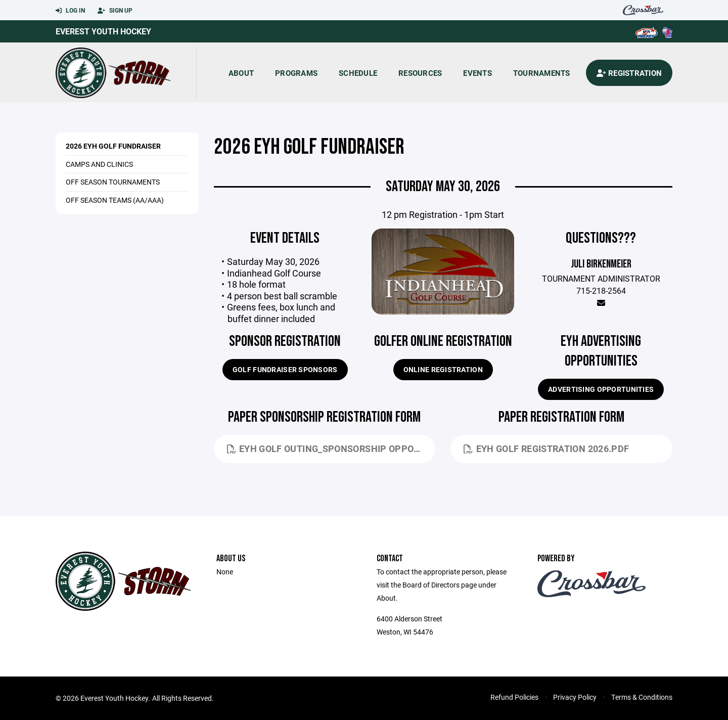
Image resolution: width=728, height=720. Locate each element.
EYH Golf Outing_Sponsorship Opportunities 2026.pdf (331, 448)
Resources (420, 73)
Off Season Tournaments (113, 182)
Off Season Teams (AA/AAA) (115, 200)
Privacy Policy (575, 697)
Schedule (358, 73)
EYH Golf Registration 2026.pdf (546, 448)
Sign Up (115, 11)
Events (477, 73)
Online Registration (443, 369)
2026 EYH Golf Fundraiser (113, 146)
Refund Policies (514, 697)
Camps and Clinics (99, 164)
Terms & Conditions (642, 697)
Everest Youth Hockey (103, 31)
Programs (296, 73)
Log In (70, 11)
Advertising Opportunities (601, 389)
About (241, 73)
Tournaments (542, 73)
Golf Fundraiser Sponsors (285, 369)
